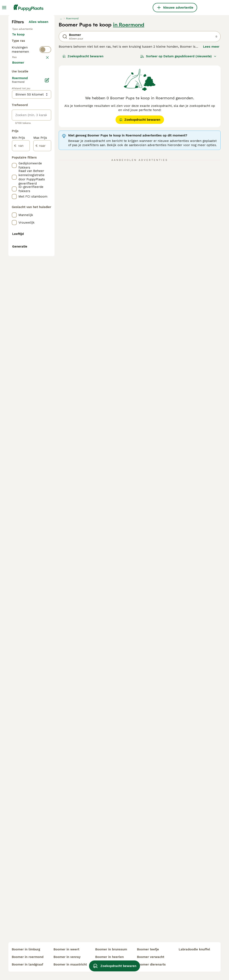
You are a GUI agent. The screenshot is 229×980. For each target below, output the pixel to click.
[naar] (42, 342)
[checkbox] (14, 184)
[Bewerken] (47, 277)
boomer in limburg (26, 949)
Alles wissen (38, 99)
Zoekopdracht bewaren (83, 134)
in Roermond (129, 102)
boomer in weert (66, 949)
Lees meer (211, 124)
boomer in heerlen (109, 957)
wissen (43, 162)
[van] (21, 342)
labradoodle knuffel (194, 949)
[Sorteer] (178, 134)
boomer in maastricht (70, 964)
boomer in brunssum (111, 949)
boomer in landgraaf (27, 964)
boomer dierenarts (151, 964)
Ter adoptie (24, 126)
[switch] (45, 153)
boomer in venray (67, 957)
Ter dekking (25, 136)
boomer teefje (148, 949)
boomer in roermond (28, 957)
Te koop (22, 116)
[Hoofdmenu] (4, 8)
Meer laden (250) (38, 259)
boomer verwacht (151, 957)
